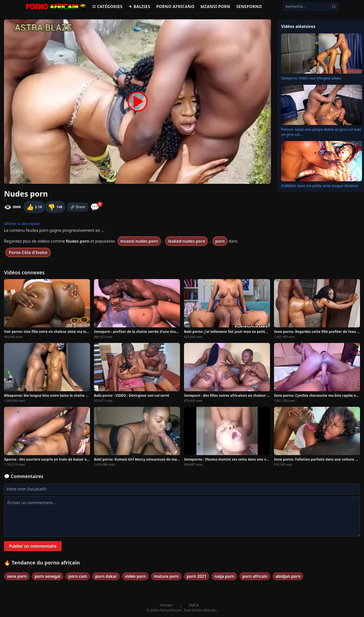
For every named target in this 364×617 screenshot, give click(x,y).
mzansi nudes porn (139, 241)
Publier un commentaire (33, 546)
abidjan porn (288, 576)
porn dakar (106, 576)
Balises (139, 7)
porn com (78, 576)
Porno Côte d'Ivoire (28, 252)
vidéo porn (135, 576)
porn (220, 241)
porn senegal (48, 576)
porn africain (255, 576)
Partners (167, 605)
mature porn (166, 576)
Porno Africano (175, 7)
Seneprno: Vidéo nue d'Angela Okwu (311, 78)
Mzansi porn (215, 7)
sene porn (17, 576)
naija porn (224, 576)
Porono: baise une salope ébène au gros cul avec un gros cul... (321, 132)
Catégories (107, 7)
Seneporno (249, 7)
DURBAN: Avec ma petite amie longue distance (320, 186)
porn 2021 (197, 576)
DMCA (193, 605)
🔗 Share (78, 207)
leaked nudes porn (187, 241)
